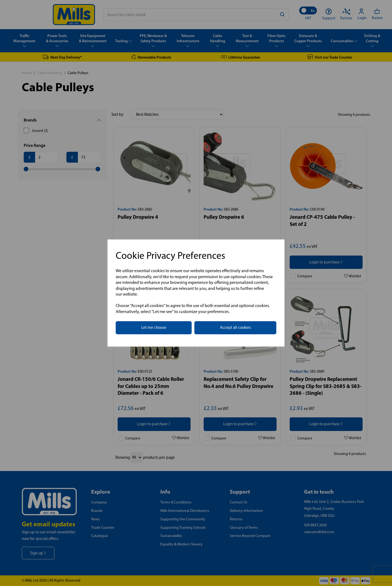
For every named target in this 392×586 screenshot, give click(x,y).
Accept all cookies (235, 327)
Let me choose (154, 327)
